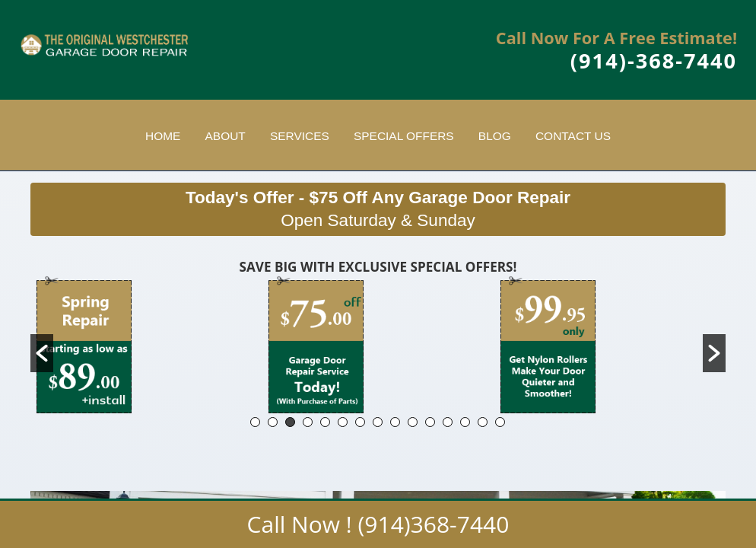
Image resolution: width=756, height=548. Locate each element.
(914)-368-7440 (654, 61)
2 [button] (273, 422)
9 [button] (395, 422)
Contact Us (573, 136)
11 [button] (430, 422)
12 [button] (448, 422)
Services (300, 136)
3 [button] (290, 422)
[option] (146, 344)
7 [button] (360, 422)
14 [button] (483, 422)
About (226, 136)
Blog (495, 136)
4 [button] (308, 422)
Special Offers (404, 136)
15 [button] (500, 422)
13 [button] (465, 422)
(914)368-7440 (434, 524)
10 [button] (413, 422)
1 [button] (255, 422)
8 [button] (378, 422)
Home (163, 136)
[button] (42, 353)
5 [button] (325, 422)
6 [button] (343, 422)
